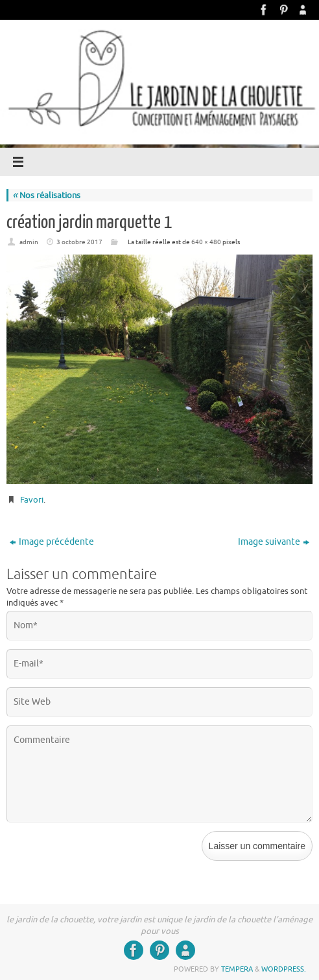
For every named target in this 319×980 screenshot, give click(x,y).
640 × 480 (206, 242)
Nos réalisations (46, 195)
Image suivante (274, 542)
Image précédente (52, 542)
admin (29, 242)
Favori (32, 500)
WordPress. (284, 969)
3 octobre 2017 (79, 242)
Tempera (237, 969)
